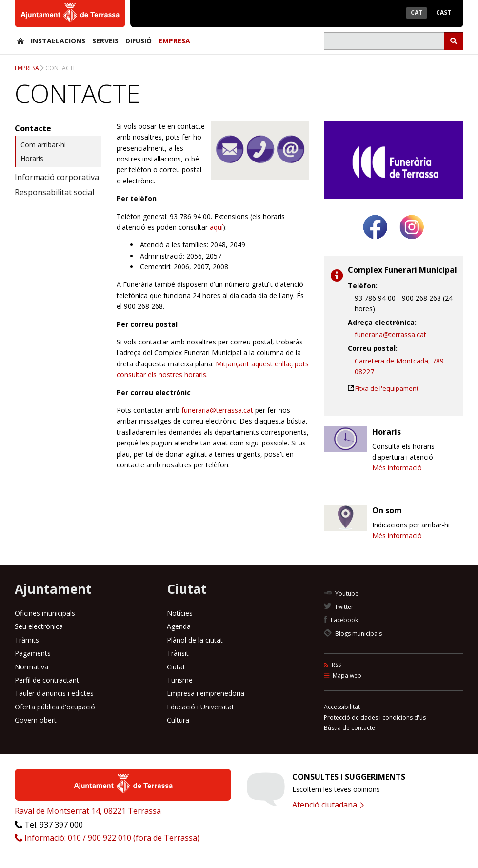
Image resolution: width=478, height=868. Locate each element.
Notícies (180, 613)
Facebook (341, 620)
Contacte (61, 68)
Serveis (105, 41)
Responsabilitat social (54, 192)
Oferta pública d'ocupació (55, 707)
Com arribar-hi (43, 145)
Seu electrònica (39, 626)
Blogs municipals (353, 634)
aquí (216, 227)
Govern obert (36, 720)
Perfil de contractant (47, 680)
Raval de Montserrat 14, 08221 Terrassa (88, 811)
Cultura (178, 720)
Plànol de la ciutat (195, 640)
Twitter (339, 607)
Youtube (341, 594)
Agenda (179, 626)
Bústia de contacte (349, 728)
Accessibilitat (342, 707)
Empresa (174, 41)
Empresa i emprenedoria (206, 693)
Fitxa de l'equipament (387, 388)
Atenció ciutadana (328, 805)
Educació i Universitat (200, 707)
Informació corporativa (57, 177)
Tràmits (27, 640)
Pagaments (33, 653)
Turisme (180, 680)
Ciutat (176, 667)
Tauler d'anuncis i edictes (54, 693)
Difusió (139, 41)
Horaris (32, 158)
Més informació (397, 468)
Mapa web (343, 676)
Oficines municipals (45, 613)
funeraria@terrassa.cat (217, 410)
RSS (332, 665)
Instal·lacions (58, 41)
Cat (417, 12)
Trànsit (178, 653)
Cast (444, 12)
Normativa (31, 667)
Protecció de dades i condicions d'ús (375, 717)
